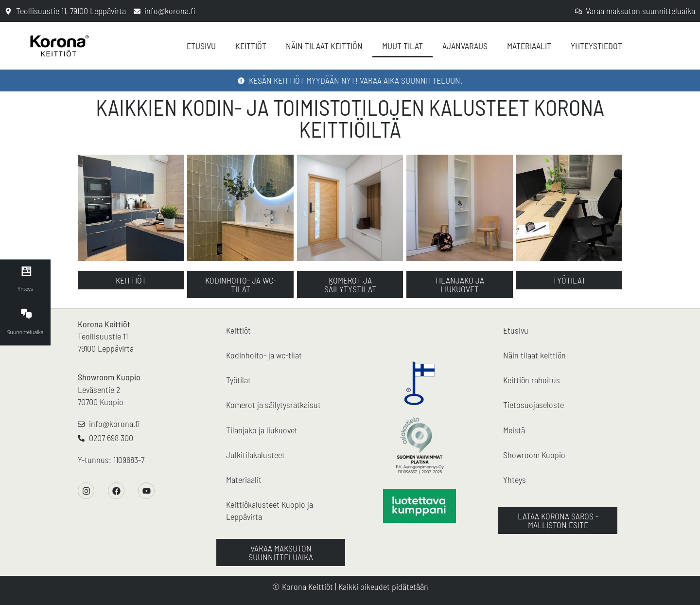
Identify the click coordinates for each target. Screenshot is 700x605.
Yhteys (515, 480)
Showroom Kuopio (109, 377)
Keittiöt (251, 46)
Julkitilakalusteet (255, 455)
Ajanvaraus (465, 46)
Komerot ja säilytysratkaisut (273, 405)
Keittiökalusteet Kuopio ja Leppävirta (270, 510)
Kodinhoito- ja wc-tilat (264, 355)
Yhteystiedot (596, 46)
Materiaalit (529, 46)
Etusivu (201, 46)
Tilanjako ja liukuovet (262, 430)
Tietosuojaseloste (534, 405)
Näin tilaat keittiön (324, 46)
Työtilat (238, 380)
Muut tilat (402, 46)
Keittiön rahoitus (532, 380)
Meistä (514, 430)
